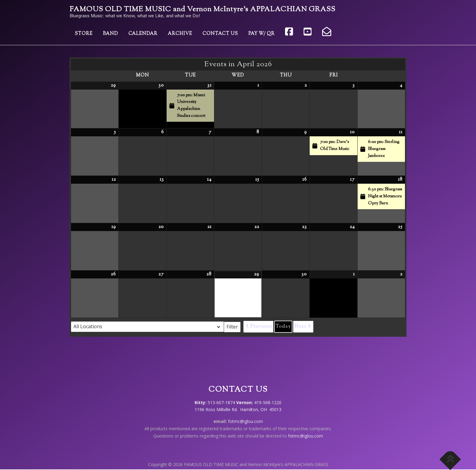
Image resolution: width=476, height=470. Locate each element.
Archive (180, 34)
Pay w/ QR (262, 34)
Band (110, 34)
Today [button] (283, 327)
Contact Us (220, 34)
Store (84, 34)
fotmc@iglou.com (245, 421)
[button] (258, 327)
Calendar (143, 34)
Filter (234, 326)
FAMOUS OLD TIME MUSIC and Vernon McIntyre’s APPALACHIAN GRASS (202, 10)
